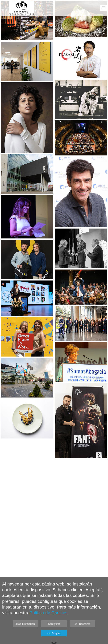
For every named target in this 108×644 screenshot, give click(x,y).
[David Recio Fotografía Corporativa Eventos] (22, 8)
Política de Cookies (49, 613)
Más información (26, 624)
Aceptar (54, 633)
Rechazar (82, 624)
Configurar (54, 624)
